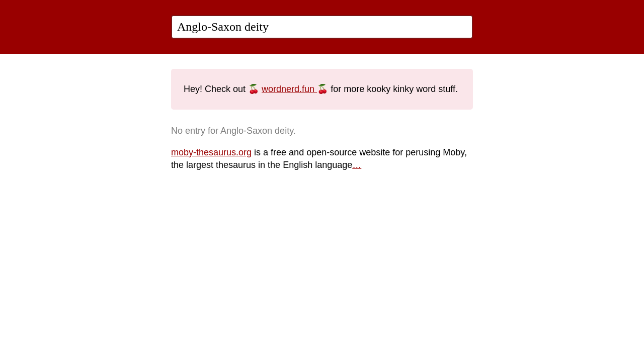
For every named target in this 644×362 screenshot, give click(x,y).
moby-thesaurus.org (211, 152)
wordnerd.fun (289, 89)
